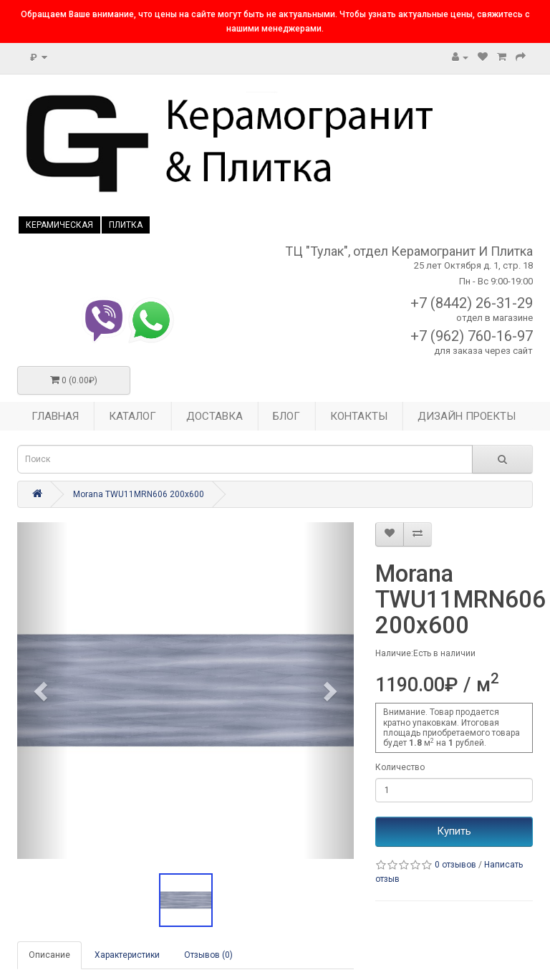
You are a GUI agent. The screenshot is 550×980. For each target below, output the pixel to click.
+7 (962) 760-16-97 (472, 336)
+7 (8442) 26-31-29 (472, 303)
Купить (454, 831)
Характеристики (127, 955)
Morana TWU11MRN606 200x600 (139, 494)
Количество (400, 767)
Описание (49, 955)
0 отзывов (455, 865)
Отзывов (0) (208, 955)
